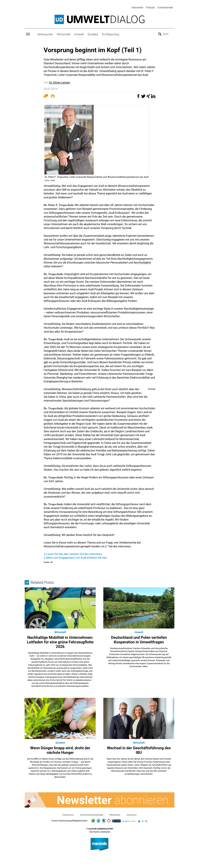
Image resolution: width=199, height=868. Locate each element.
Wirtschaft (64, 33)
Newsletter (138, 7)
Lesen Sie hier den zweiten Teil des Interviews (74, 552)
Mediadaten (115, 813)
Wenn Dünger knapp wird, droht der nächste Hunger (60, 749)
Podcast (150, 7)
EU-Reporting (111, 33)
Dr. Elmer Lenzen (60, 81)
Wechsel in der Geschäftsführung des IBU (139, 749)
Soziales (93, 33)
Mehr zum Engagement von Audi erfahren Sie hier (76, 556)
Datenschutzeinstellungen (92, 813)
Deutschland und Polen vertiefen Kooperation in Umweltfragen (139, 638)
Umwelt (79, 33)
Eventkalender (165, 7)
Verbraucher (45, 33)
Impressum (132, 813)
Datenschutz (68, 813)
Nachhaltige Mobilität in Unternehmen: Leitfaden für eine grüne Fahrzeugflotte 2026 (60, 640)
